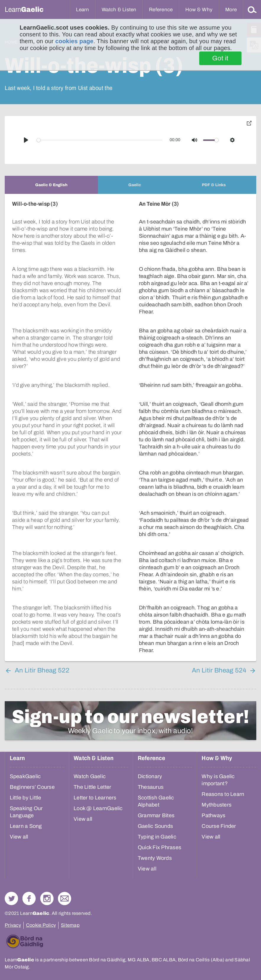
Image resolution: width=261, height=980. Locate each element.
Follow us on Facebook (29, 898)
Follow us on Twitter (11, 898)
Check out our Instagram (47, 898)
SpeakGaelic (25, 776)
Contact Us (65, 898)
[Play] (26, 140)
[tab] (51, 185)
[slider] (100, 140)
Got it (220, 58)
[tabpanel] (130, 428)
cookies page (74, 41)
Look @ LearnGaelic (98, 808)
